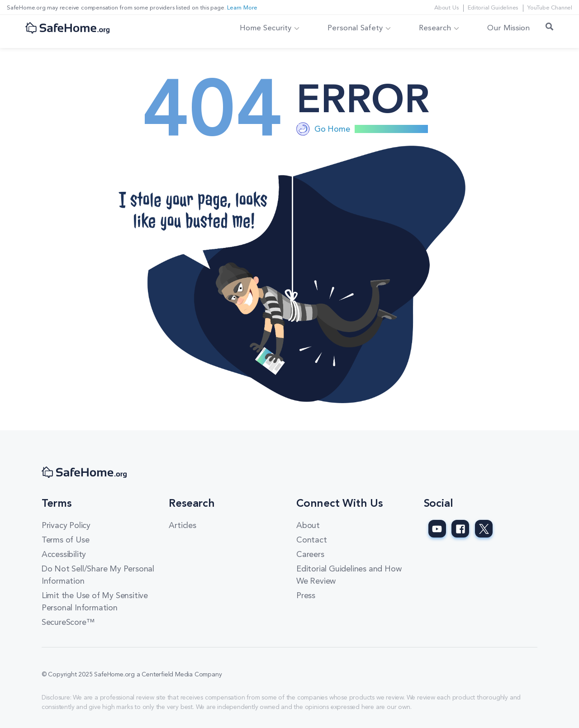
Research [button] (435, 28)
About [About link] (308, 526)
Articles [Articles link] (182, 526)
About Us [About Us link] (446, 8)
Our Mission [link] (508, 28)
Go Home (332, 129)
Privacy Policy (66, 526)
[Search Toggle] (550, 29)
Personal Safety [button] (355, 28)
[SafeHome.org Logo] (67, 29)
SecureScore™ (68, 623)
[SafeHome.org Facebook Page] (460, 529)
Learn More (242, 8)
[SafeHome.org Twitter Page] (484, 529)
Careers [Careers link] (310, 555)
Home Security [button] (266, 28)
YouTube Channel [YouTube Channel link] (550, 8)
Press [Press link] (306, 596)
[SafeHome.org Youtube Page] (437, 529)
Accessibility (64, 555)
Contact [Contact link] (312, 540)
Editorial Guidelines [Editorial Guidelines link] (493, 8)
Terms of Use (66, 540)
